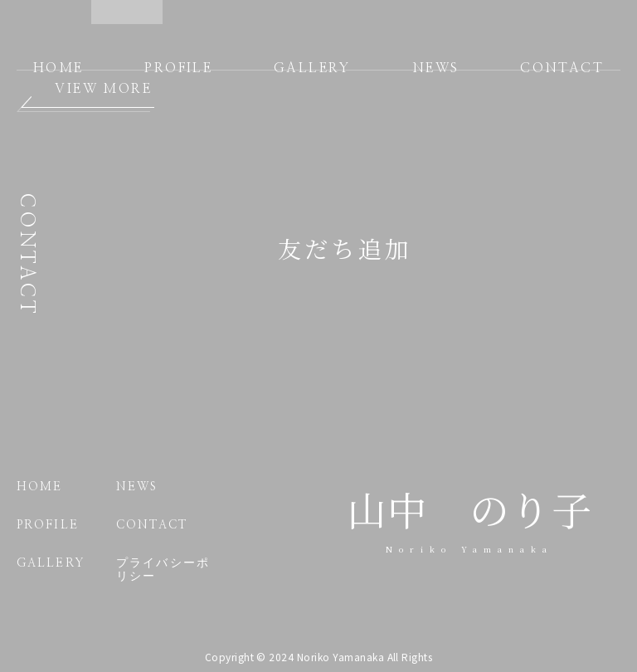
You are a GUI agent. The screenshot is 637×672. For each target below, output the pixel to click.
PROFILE (178, 68)
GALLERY (312, 68)
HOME (58, 68)
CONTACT (562, 68)
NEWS (436, 68)
